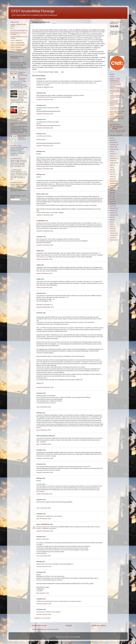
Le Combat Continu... (16, 170)
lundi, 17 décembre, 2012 (44, 508)
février (112, 176)
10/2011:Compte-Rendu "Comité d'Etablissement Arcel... (117, 92)
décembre (113, 142)
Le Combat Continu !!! (17, 183)
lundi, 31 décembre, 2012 (44, 556)
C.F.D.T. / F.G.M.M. (16, 47)
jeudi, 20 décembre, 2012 (44, 519)
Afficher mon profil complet (118, 131)
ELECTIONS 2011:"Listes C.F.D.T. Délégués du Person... (117, 113)
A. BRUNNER (40, 221)
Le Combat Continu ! (21, 108)
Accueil (69, 625)
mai (111, 170)
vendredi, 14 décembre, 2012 (45, 458)
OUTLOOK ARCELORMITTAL (19, 31)
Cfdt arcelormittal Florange (117, 128)
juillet (111, 165)
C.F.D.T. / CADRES (16, 52)
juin (111, 138)
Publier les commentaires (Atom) (49, 629)
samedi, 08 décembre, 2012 (44, 259)
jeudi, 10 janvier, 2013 (43, 593)
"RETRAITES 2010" (116, 84)
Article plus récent (39, 625)
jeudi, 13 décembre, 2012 (44, 444)
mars (111, 174)
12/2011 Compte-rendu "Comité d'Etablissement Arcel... (117, 97)
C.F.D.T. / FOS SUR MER (18, 45)
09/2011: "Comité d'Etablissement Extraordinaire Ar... (115, 80)
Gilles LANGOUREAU (43, 524)
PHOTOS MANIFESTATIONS (116, 87)
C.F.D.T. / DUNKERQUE (17, 50)
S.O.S (12, 28)
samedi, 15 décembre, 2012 (44, 494)
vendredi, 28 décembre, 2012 (45, 531)
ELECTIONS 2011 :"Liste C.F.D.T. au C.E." (117, 109)
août (111, 190)
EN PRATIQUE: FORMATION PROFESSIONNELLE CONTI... (116, 103)
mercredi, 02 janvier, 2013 (44, 566)
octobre (112, 147)
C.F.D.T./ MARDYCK (16, 40)
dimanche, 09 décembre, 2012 (45, 307)
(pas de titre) (22, 91)
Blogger (78, 637)
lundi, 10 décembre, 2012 (44, 407)
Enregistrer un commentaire (42, 618)
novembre (113, 145)
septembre (113, 149)
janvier (112, 140)
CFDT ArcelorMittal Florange (33, 11)
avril (111, 152)
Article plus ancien (99, 625)
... (11, 61)
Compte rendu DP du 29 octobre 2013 (22, 138)
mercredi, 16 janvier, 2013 (44, 604)
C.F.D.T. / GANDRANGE (17, 43)
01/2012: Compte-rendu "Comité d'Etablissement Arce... (117, 118)
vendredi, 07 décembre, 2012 (45, 87)
